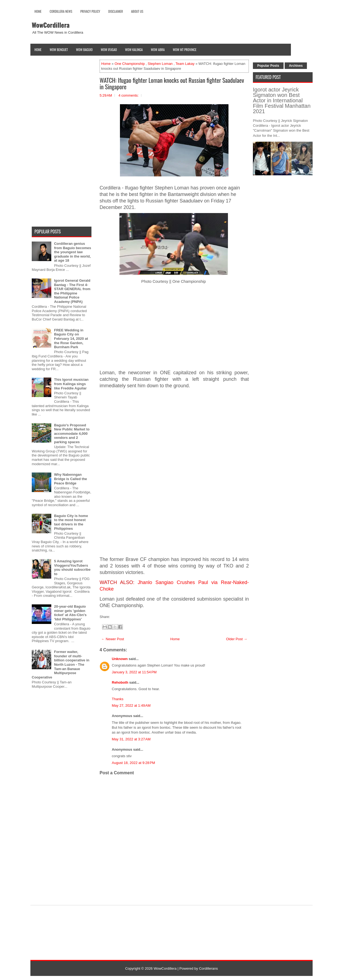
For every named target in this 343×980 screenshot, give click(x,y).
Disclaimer (116, 11)
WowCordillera (51, 25)
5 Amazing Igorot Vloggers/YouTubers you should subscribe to (72, 567)
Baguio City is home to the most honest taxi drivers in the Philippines (71, 522)
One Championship (130, 64)
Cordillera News (61, 11)
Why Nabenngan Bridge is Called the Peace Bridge (70, 479)
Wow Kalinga (134, 50)
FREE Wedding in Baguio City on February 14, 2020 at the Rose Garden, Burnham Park (71, 339)
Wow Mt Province (185, 50)
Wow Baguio (84, 50)
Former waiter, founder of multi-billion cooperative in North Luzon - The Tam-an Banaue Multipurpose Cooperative (61, 665)
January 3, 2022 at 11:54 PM (134, 672)
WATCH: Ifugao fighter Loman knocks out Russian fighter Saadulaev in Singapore (172, 83)
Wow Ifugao (109, 50)
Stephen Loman (160, 64)
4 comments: (129, 95)
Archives (296, 66)
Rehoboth (120, 682)
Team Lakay (185, 64)
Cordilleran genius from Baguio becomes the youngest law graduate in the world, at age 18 (73, 252)
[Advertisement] (174, 328)
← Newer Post (113, 639)
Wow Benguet (59, 50)
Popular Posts (268, 66)
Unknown (120, 659)
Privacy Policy (90, 11)
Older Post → (237, 639)
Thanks (118, 699)
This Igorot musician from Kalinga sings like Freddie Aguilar (71, 384)
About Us (137, 11)
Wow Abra (158, 50)
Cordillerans (208, 968)
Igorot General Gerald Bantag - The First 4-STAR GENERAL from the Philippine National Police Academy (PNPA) (72, 291)
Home (38, 11)
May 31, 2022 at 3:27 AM (131, 739)
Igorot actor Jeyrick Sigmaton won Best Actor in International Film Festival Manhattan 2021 (282, 100)
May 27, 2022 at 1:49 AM (131, 705)
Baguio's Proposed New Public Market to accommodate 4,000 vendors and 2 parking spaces (72, 434)
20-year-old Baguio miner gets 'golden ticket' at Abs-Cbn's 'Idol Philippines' (70, 613)
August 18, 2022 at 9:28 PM (133, 763)
